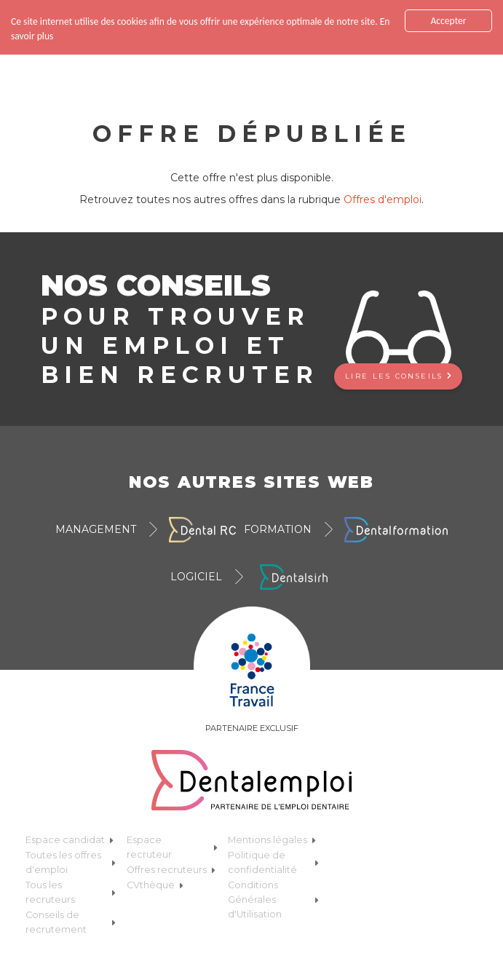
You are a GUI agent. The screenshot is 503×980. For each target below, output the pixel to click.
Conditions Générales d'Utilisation (273, 894)
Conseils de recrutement (71, 917)
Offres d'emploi (383, 194)
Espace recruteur (172, 842)
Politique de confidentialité (273, 857)
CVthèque (155, 880)
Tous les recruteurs (71, 887)
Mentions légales (272, 835)
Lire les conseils (398, 370)
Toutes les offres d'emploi (71, 857)
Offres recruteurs (171, 865)
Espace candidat (70, 835)
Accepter (448, 16)
